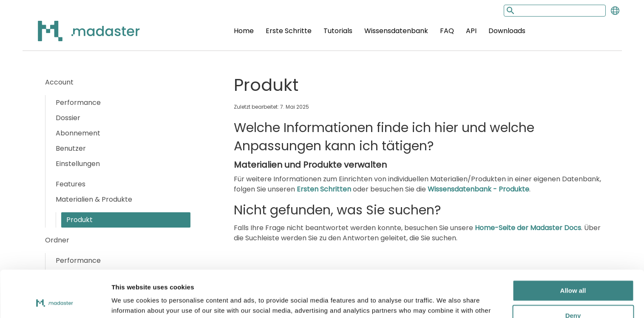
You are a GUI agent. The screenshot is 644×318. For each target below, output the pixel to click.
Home (244, 31)
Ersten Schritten (324, 189)
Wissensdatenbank (396, 31)
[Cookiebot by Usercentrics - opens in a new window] (55, 301)
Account (59, 82)
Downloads (507, 31)
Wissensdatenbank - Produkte (478, 189)
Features (71, 184)
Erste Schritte (289, 31)
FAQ (447, 31)
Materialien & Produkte (94, 199)
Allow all (573, 248)
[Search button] (510, 10)
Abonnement (78, 133)
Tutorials (338, 31)
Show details (131, 301)
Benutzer (71, 148)
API (471, 31)
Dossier (68, 118)
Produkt (79, 220)
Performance (78, 103)
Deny (573, 272)
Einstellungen (78, 164)
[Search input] (555, 11)
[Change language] (615, 11)
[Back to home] (78, 36)
